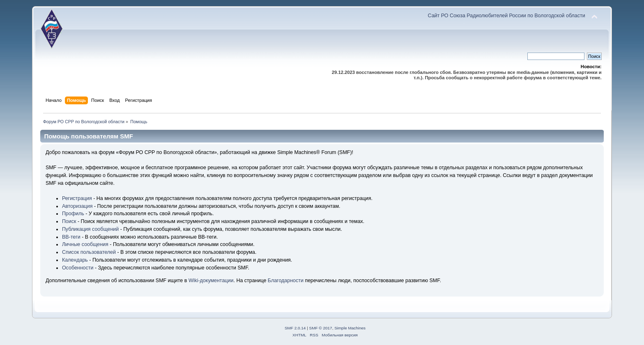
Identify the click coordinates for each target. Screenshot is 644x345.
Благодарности (286, 281)
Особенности (78, 268)
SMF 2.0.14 (295, 328)
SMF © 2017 (321, 328)
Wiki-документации (211, 281)
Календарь (75, 260)
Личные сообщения (85, 244)
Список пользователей (89, 252)
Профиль (73, 214)
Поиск (69, 221)
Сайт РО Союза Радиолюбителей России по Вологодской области (507, 16)
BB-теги (71, 237)
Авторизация (77, 206)
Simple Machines (350, 328)
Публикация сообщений (90, 229)
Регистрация (77, 198)
